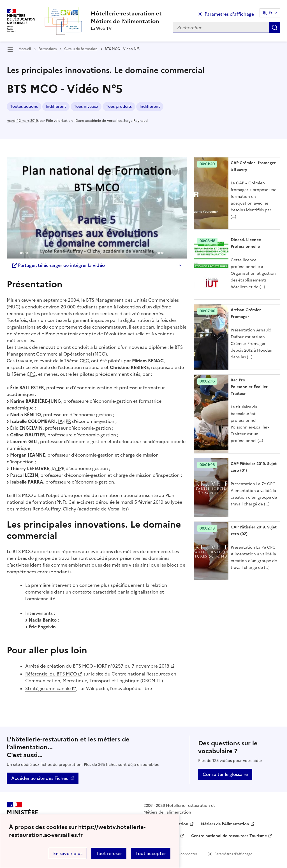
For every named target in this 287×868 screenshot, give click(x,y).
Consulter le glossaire (225, 774)
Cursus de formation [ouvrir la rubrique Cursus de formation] (81, 49)
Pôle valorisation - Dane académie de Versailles (84, 121)
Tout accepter (151, 853)
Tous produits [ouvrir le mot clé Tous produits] (119, 107)
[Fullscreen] (179, 253)
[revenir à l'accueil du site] (126, 17)
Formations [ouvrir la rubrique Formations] (48, 49)
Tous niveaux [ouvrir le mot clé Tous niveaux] (86, 107)
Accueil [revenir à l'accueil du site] (25, 49)
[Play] (97, 208)
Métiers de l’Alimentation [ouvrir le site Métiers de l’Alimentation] (225, 824)
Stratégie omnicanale (48, 688)
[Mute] (170, 253)
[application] (97, 208)
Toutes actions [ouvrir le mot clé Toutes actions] (24, 107)
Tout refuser (109, 853)
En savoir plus (68, 853)
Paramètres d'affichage (233, 854)
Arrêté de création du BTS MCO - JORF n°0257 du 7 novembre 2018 (97, 666)
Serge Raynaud (136, 121)
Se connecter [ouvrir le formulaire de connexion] (187, 854)
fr (271, 13)
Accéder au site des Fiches (40, 778)
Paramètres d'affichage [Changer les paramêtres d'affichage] (229, 14)
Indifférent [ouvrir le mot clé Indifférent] (56, 107)
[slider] (92, 253)
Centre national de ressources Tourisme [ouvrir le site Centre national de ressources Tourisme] (229, 836)
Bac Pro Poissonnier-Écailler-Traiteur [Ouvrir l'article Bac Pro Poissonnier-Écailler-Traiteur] (250, 387)
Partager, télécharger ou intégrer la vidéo (58, 265)
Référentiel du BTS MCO (51, 674)
